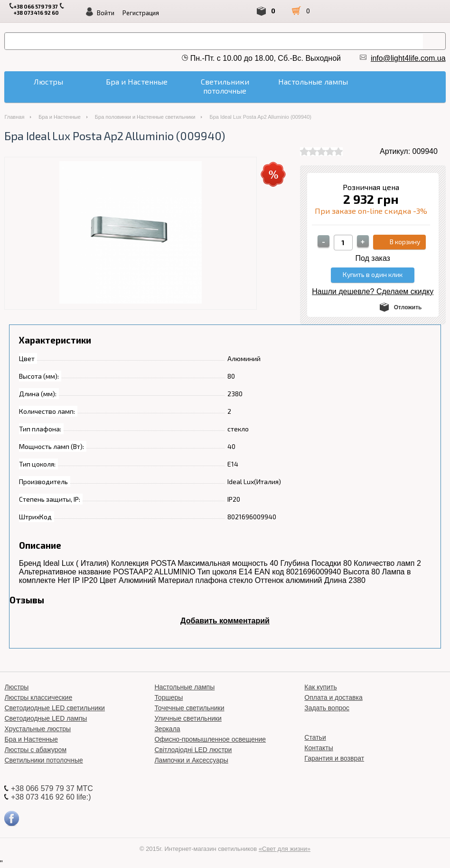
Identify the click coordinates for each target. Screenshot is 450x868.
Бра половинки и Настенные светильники (145, 117)
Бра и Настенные (59, 117)
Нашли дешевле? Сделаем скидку (373, 291)
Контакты (319, 748)
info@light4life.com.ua (408, 58)
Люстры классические (38, 697)
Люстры (16, 687)
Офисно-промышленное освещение (210, 739)
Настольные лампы (184, 687)
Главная (14, 117)
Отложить (408, 307)
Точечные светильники (189, 708)
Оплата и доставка (333, 697)
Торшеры (169, 697)
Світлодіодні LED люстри (193, 750)
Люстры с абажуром (35, 750)
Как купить (320, 687)
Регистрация (141, 13)
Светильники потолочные (43, 760)
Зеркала (167, 729)
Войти (106, 13)
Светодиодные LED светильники (54, 708)
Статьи (315, 737)
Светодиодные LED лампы (46, 718)
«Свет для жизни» (285, 849)
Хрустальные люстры (37, 729)
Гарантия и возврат (334, 758)
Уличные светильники (188, 718)
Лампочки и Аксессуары (191, 760)
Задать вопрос (327, 708)
